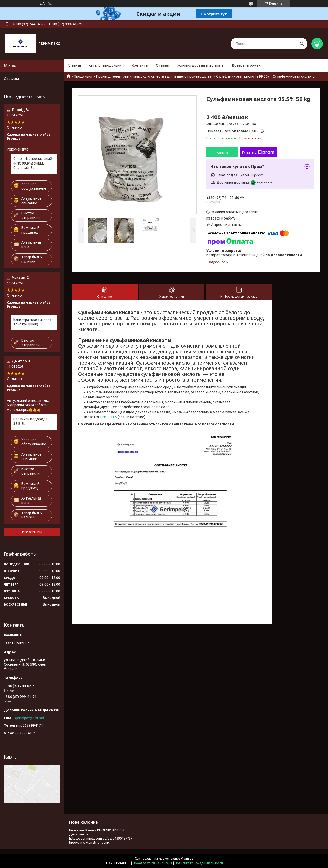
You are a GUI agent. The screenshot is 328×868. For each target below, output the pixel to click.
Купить (222, 152)
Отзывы (163, 65)
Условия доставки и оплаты (201, 65)
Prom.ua (187, 858)
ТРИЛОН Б (108, 417)
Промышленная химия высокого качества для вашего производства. (154, 76)
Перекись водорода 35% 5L (30, 421)
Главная (74, 65)
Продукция (83, 76)
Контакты (140, 65)
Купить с (258, 152)
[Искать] (302, 44)
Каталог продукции (105, 65)
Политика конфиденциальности (199, 863)
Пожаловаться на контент (153, 863)
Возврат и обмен (246, 65)
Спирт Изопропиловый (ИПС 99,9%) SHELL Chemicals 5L (33, 163)
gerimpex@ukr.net (30, 718)
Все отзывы (32, 532)
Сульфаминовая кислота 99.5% (242, 76)
